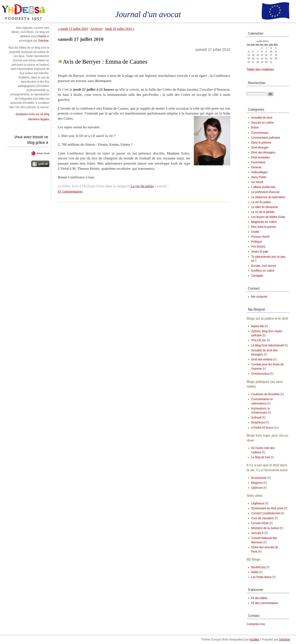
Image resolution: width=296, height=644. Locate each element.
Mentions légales (39, 119)
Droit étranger (260, 148)
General (256, 167)
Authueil (256, 418)
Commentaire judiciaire (266, 138)
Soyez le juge (260, 252)
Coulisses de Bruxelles (265, 394)
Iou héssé (257, 182)
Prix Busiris (258, 247)
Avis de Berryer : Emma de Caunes (105, 62)
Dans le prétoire (261, 143)
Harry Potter (259, 177)
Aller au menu (31, 2)
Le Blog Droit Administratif (267, 345)
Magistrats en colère (264, 222)
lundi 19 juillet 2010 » (120, 29)
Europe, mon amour (264, 266)
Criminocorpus (260, 374)
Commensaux (260, 133)
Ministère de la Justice (265, 528)
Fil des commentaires (265, 603)
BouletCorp (258, 567)
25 (276, 59)
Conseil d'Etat (260, 523)
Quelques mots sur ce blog (32, 114)
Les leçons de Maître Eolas (268, 217)
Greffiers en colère (263, 271)
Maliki (255, 572)
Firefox (42, 36)
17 (271, 55)
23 (266, 59)
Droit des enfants (262, 359)
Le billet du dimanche (265, 207)
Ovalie (255, 232)
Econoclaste (259, 478)
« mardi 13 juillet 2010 (73, 29)
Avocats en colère (262, 123)
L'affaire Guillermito (263, 187)
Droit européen (261, 157)
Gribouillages (259, 172)
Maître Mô (258, 326)
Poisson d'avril (260, 237)
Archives (96, 29)
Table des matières (260, 70)
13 (253, 55)
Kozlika (254, 639)
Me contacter (259, 297)
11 (276, 52)
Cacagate (257, 276)
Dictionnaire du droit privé (267, 508)
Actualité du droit (262, 118)
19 (249, 59)
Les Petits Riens (261, 577)
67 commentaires (70, 191)
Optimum (257, 488)
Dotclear (43, 41)
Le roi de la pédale (263, 212)
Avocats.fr (257, 533)
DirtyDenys (258, 423)
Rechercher (257, 83)
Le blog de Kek (261, 457)
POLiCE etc (259, 340)
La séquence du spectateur (268, 197)
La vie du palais (142, 186)
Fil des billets (259, 598)
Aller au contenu (10, 2)
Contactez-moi (256, 624)
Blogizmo (257, 483)
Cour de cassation (263, 518)
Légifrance (258, 503)
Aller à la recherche (54, 2)
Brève (255, 128)
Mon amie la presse (264, 227)
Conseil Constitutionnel (266, 513)
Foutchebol (258, 162)
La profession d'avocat (265, 192)
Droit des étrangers (263, 153)
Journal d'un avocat (148, 14)
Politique (257, 242)
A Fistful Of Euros (262, 428)
